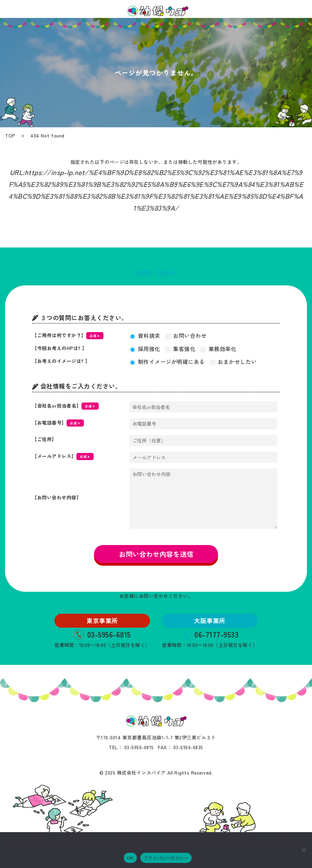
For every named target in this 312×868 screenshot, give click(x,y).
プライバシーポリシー (166, 858)
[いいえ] (304, 850)
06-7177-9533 (210, 634)
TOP (10, 135)
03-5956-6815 (102, 634)
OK (130, 858)
